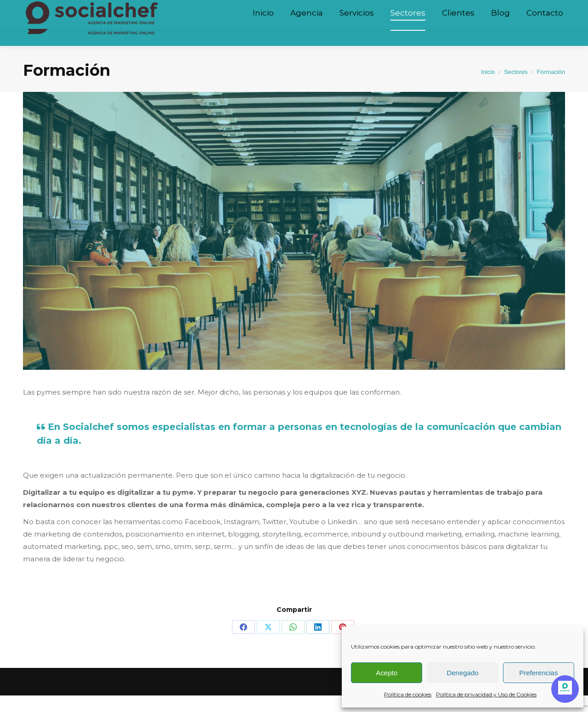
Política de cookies (408, 694)
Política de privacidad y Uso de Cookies (486, 694)
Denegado (462, 673)
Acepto (387, 673)
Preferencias (538, 673)
